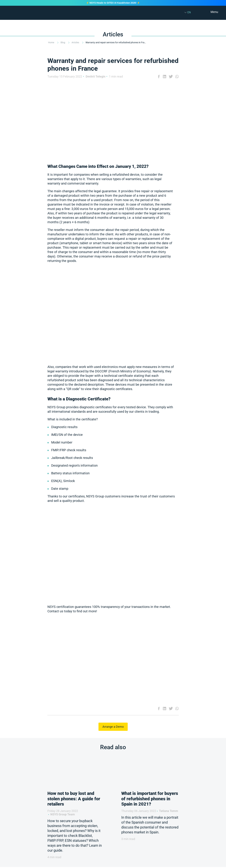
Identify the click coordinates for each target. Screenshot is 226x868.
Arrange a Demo (113, 727)
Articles (76, 42)
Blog (63, 42)
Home (51, 42)
